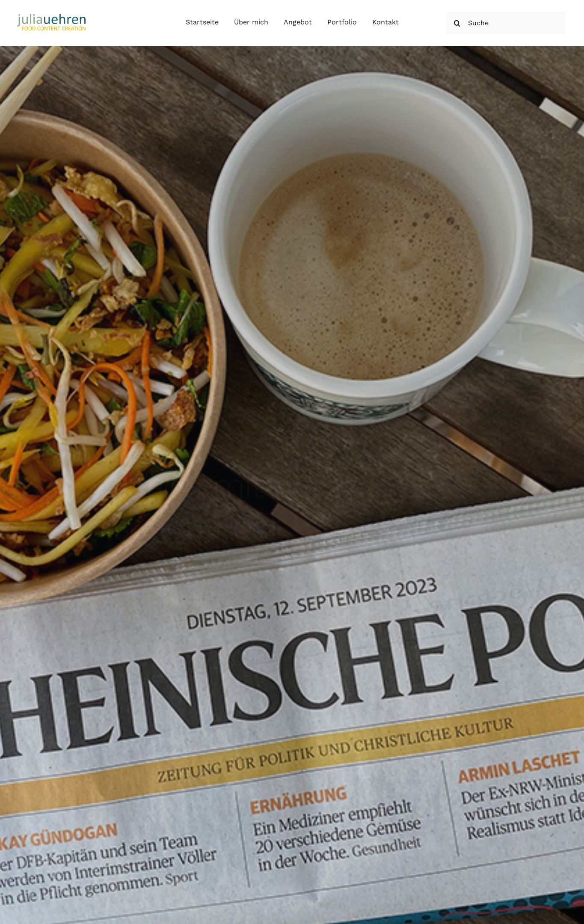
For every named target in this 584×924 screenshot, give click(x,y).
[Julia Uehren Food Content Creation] (51, 17)
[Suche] (506, 23)
